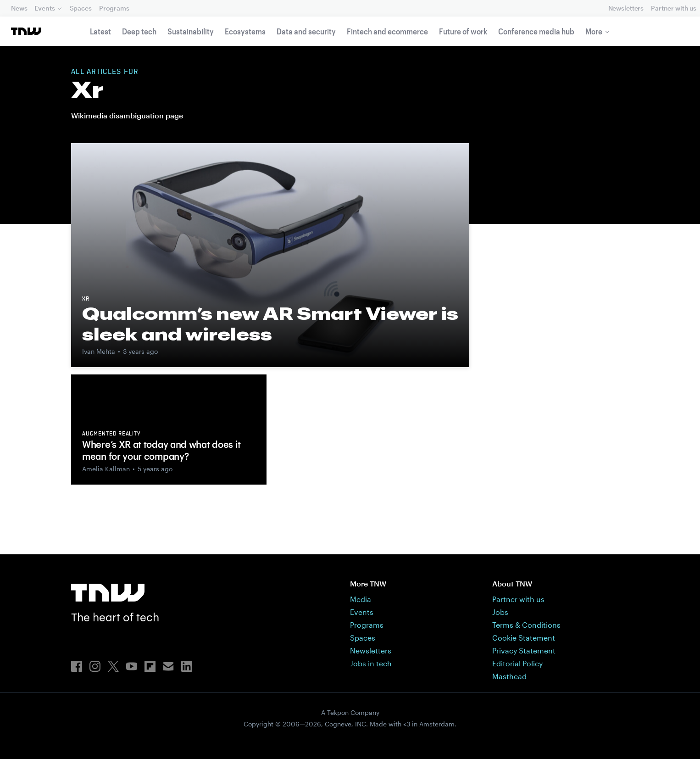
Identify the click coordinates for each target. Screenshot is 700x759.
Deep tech (139, 31)
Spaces (81, 8)
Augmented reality (111, 434)
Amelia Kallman (106, 469)
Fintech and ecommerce (387, 31)
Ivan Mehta (99, 351)
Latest (100, 31)
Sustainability (191, 31)
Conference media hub (536, 31)
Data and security (306, 31)
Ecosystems (245, 31)
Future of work (463, 31)
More (594, 31)
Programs (114, 8)
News (19, 8)
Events (44, 8)
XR (86, 299)
